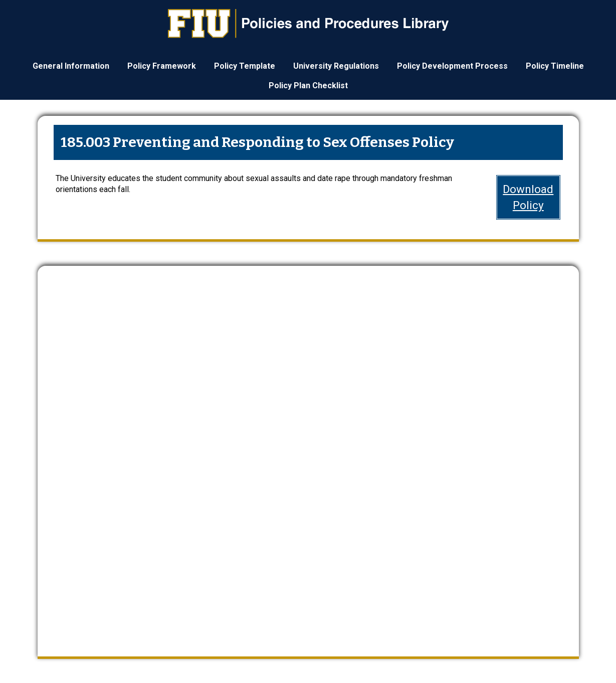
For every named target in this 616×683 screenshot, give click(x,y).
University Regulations (336, 66)
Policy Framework (162, 66)
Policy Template (245, 66)
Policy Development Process (452, 66)
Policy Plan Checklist (308, 86)
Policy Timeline (555, 66)
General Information (71, 66)
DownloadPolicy (528, 197)
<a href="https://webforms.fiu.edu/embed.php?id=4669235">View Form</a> (308, 453)
